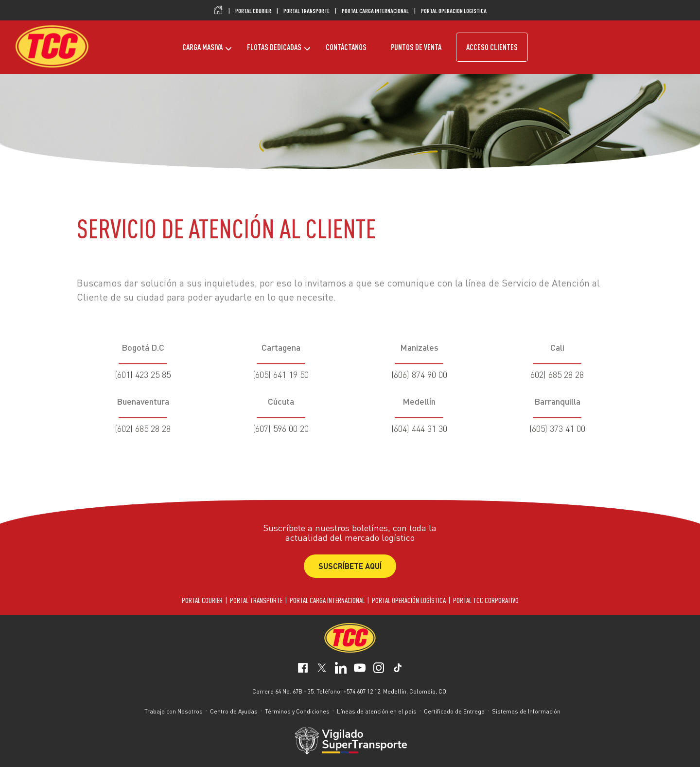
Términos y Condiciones (297, 711)
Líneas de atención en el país (377, 711)
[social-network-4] (379, 669)
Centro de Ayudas (234, 711)
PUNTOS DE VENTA (416, 47)
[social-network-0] (303, 669)
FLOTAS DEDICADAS (274, 47)
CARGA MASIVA (202, 47)
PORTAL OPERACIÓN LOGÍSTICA (409, 600)
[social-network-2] (341, 669)
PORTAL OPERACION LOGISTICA (454, 11)
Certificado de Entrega (454, 711)
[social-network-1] (322, 669)
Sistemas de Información (526, 711)
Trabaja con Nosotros (174, 711)
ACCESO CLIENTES (492, 47)
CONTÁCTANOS (346, 47)
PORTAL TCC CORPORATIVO (486, 600)
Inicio (218, 10)
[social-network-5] (398, 669)
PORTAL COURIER (253, 11)
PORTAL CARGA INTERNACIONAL (375, 11)
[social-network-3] (360, 669)
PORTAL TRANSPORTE (306, 11)
